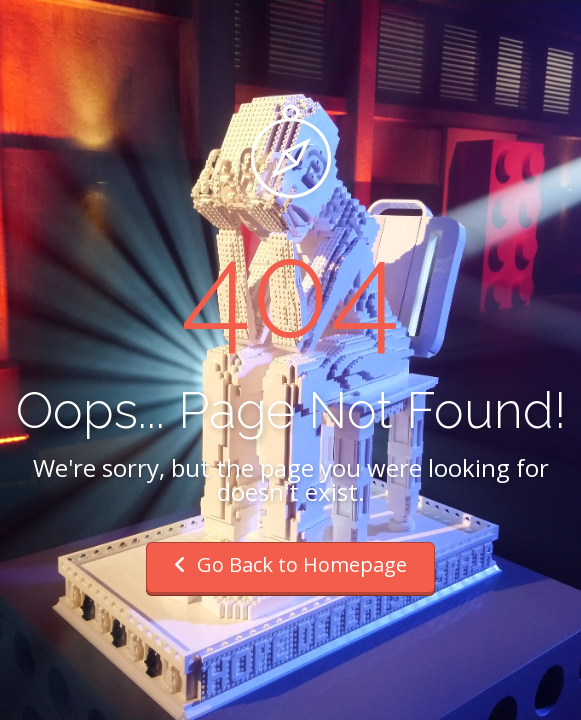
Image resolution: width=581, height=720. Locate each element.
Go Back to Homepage (290, 564)
